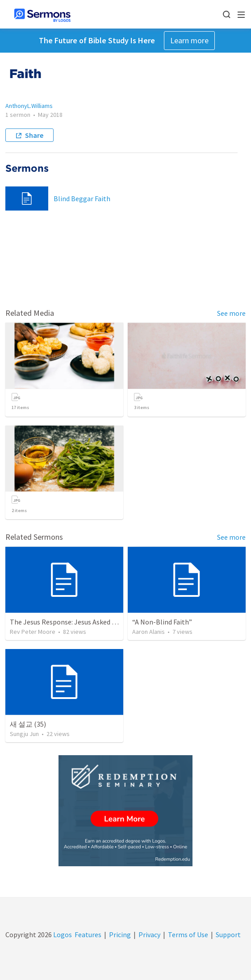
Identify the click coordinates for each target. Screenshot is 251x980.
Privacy (149, 935)
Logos (62, 935)
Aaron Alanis (149, 632)
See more (231, 313)
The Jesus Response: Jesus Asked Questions (76, 622)
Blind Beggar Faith (82, 198)
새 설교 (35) (28, 724)
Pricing (120, 935)
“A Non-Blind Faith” (162, 622)
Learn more (189, 40)
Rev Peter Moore (33, 632)
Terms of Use (188, 935)
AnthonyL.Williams (29, 106)
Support (228, 935)
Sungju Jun (24, 734)
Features (88, 935)
